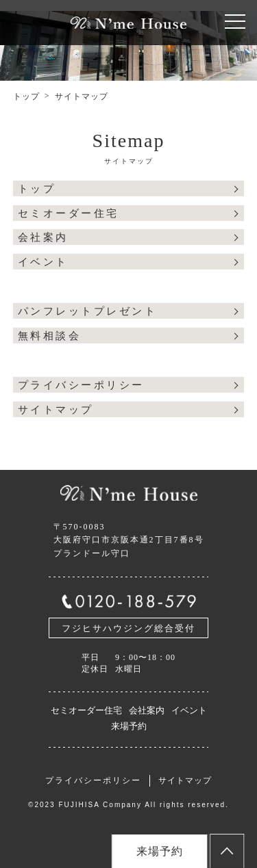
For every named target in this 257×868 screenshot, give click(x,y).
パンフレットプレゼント (88, 311)
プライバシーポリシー (81, 385)
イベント (43, 262)
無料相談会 (50, 336)
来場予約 (129, 726)
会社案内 (43, 237)
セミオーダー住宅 (69, 213)
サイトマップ (56, 410)
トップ (26, 96)
